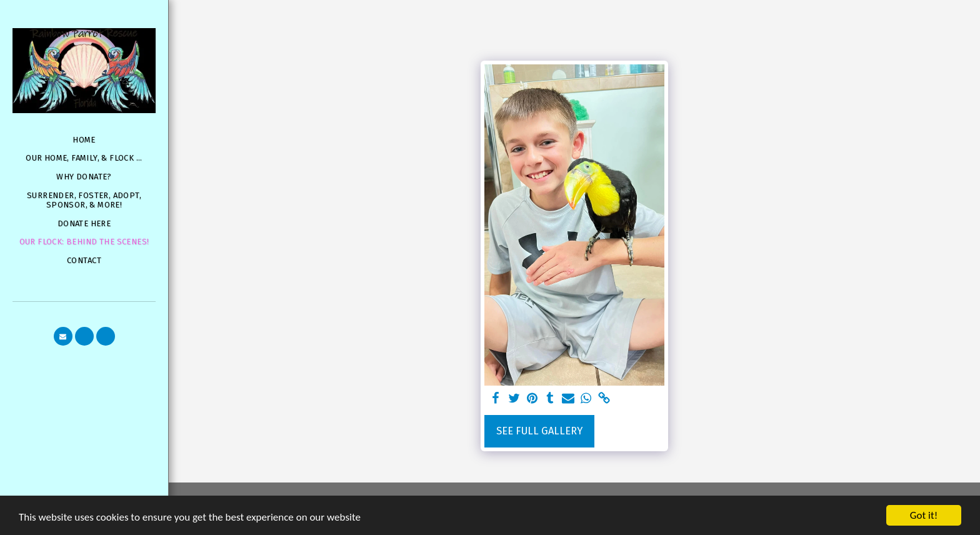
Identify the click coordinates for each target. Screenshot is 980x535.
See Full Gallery (539, 431)
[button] (63, 336)
